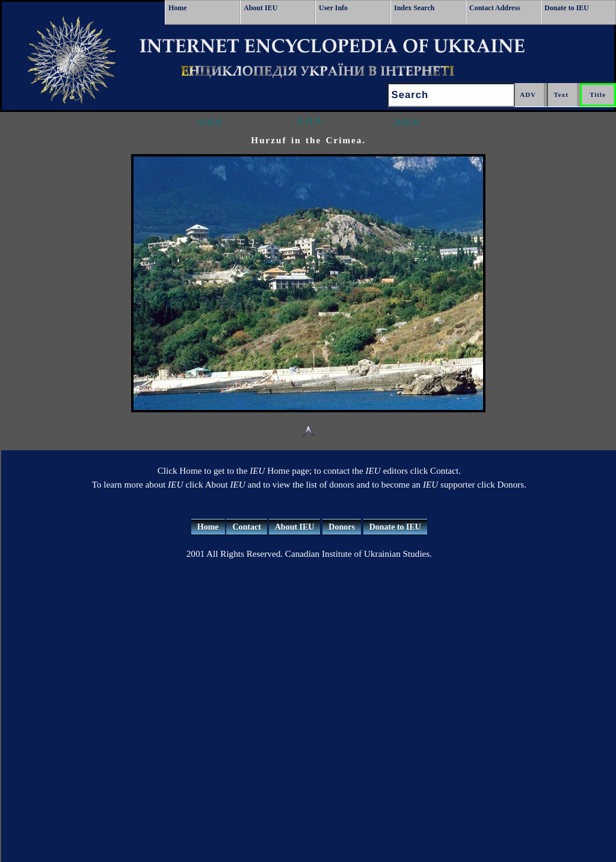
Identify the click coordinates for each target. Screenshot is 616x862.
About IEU (260, 8)
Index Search (414, 8)
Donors (342, 527)
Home (178, 8)
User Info (333, 8)
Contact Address (495, 8)
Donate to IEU (567, 8)
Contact (246, 527)
